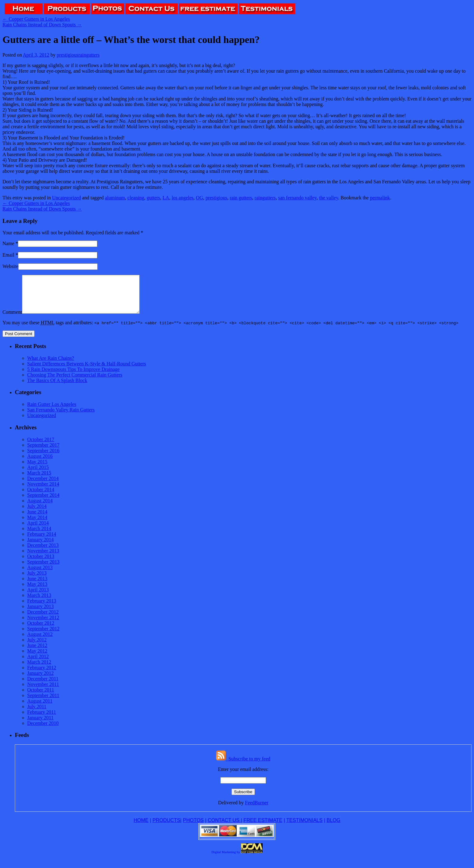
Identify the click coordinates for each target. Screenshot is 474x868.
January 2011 (40, 725)
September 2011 (43, 703)
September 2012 (43, 636)
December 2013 (43, 553)
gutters (154, 198)
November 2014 (43, 491)
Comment (12, 319)
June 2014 (37, 519)
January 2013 (40, 614)
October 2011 (41, 697)
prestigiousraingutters (78, 55)
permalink (380, 198)
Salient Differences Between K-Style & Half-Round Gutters (87, 371)
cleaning (136, 198)
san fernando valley (297, 198)
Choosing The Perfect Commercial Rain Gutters (75, 382)
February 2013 (42, 608)
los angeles (182, 198)
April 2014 (38, 530)
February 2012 (42, 675)
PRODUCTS (167, 828)
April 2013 (38, 597)
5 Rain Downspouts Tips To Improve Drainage (73, 377)
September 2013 (43, 569)
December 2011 (43, 686)
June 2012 (37, 653)
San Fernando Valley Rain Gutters (61, 417)
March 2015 (39, 480)
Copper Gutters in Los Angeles (36, 19)
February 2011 (42, 719)
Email (8, 255)
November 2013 (43, 558)
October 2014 (41, 497)
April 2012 (38, 664)
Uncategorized (66, 198)
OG (199, 198)
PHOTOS (193, 828)
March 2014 (39, 536)
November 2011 (43, 692)
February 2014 (42, 541)
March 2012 (39, 669)
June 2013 (37, 586)
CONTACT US (224, 828)
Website (10, 266)
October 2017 (41, 447)
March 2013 (39, 603)
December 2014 (43, 486)
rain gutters (241, 198)
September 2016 (43, 458)
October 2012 (41, 630)
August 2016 (40, 464)
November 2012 (43, 625)
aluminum (115, 198)
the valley (329, 198)
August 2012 (40, 642)
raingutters (265, 198)
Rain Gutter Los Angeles (52, 412)
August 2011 (40, 708)
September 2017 (43, 452)
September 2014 (43, 502)
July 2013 (37, 580)
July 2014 (37, 514)
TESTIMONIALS (305, 828)
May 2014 (37, 525)
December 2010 (43, 731)
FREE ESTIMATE (263, 828)
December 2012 (43, 619)
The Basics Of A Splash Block (57, 388)
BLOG (333, 828)
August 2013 (40, 575)
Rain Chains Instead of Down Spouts (42, 25)
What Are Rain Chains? (51, 366)
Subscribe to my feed (243, 766)
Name (8, 243)
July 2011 (37, 714)
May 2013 (37, 591)
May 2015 (37, 469)
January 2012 (40, 681)
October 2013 (41, 564)
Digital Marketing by (226, 859)
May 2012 (37, 658)
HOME (141, 828)
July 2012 (37, 647)
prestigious (216, 198)
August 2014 (40, 508)
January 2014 (40, 547)
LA (166, 198)
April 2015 (38, 475)
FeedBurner (257, 810)
